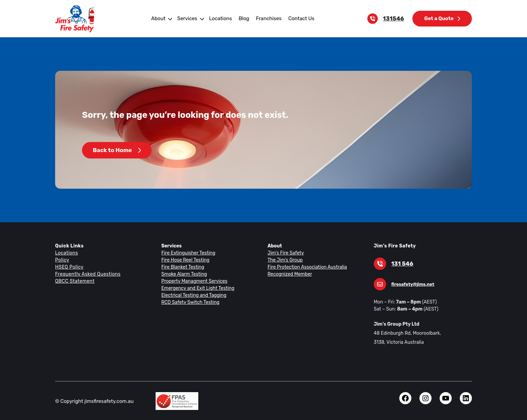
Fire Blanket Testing (182, 267)
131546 (395, 19)
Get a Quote (443, 18)
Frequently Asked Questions (87, 274)
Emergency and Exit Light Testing (196, 288)
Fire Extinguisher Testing (187, 253)
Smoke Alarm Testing (183, 274)
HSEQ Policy (70, 267)
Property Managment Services (193, 281)
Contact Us (299, 18)
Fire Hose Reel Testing (185, 260)
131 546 (402, 264)
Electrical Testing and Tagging (192, 295)
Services (189, 18)
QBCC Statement (74, 281)
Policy (62, 260)
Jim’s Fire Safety (285, 253)
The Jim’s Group (285, 260)
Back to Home (116, 150)
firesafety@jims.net (411, 284)
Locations (221, 18)
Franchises (267, 18)
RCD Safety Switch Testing (189, 302)
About (160, 18)
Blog (243, 18)
